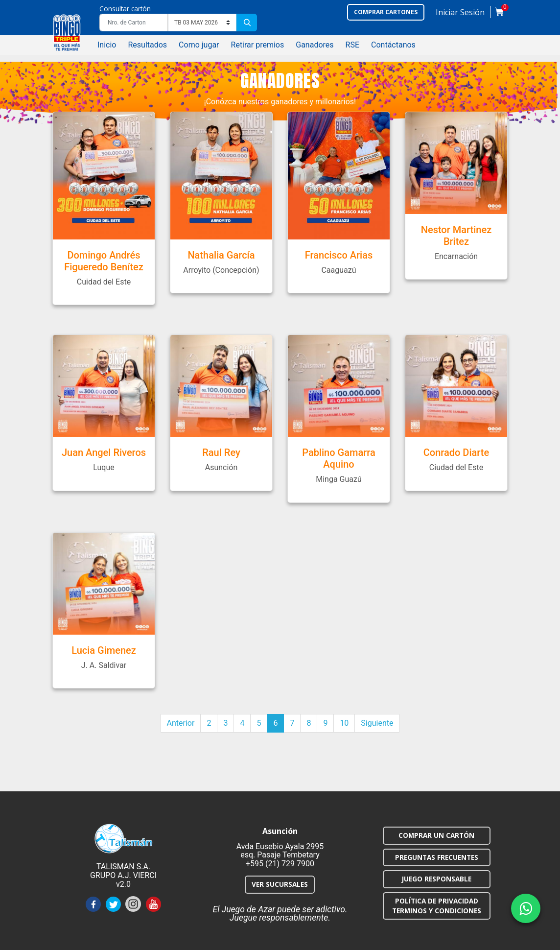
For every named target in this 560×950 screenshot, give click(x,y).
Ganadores (315, 45)
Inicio (107, 45)
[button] (460, 14)
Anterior (181, 723)
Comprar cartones (386, 12)
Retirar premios (258, 45)
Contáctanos (393, 45)
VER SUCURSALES (280, 884)
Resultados (147, 45)
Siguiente (377, 723)
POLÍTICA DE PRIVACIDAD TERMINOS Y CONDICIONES (437, 906)
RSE (352, 45)
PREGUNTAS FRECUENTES (437, 857)
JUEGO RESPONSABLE (437, 879)
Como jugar (199, 45)
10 (344, 723)
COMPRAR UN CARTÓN (436, 835)
